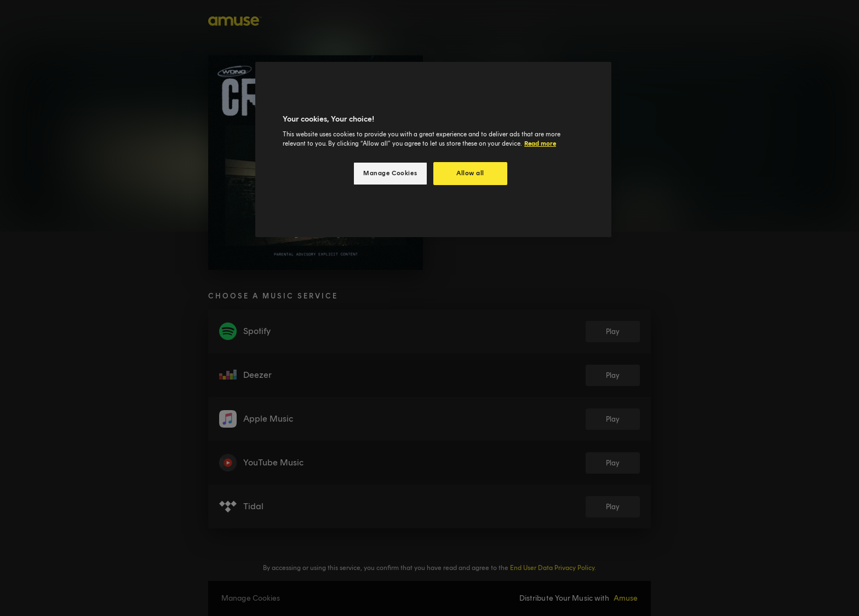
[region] (433, 150)
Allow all (470, 173)
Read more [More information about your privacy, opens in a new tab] (540, 143)
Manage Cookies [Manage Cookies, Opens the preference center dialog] (390, 173)
